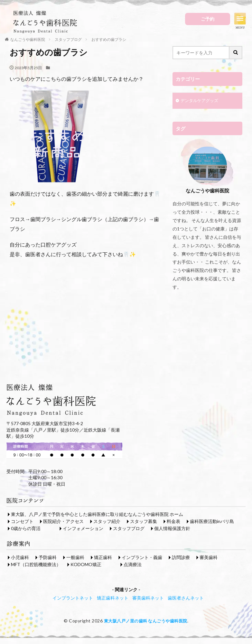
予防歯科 (48, 558)
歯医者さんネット (186, 598)
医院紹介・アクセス (63, 522)
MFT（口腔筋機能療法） (36, 565)
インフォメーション (83, 529)
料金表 (173, 522)
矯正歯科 (103, 558)
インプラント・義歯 (142, 558)
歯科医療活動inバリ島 (212, 522)
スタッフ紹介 (107, 522)
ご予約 (208, 19)
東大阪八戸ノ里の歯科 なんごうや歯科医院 (146, 621)
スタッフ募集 (144, 522)
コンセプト (22, 522)
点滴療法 (133, 565)
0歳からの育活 (26, 529)
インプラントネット (73, 598)
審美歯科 (209, 558)
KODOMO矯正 (86, 565)
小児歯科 (20, 558)
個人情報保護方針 (172, 529)
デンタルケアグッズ (201, 101)
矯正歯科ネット (113, 598)
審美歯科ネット (148, 598)
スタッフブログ (129, 529)
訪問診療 (181, 558)
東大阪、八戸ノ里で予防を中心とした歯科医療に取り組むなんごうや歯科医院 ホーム (97, 515)
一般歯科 (75, 558)
